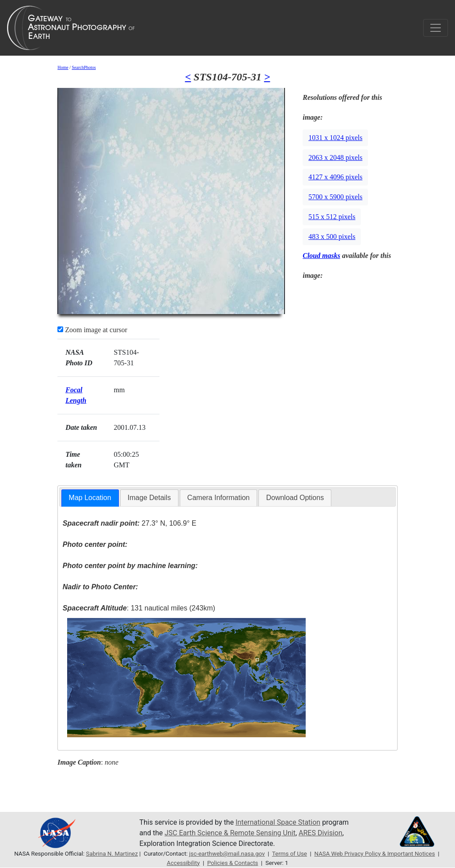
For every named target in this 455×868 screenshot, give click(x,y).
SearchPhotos (83, 67)
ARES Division (320, 833)
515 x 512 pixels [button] (332, 217)
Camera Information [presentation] (218, 498)
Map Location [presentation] (90, 498)
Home (63, 67)
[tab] (90, 498)
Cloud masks (321, 256)
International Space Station (278, 822)
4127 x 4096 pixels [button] (335, 177)
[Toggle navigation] (436, 28)
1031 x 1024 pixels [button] (335, 138)
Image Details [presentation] (149, 498)
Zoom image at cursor (92, 330)
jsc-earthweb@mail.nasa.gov (227, 854)
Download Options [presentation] (295, 498)
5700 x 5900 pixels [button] (335, 197)
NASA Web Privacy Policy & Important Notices (374, 854)
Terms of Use (290, 854)
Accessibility (183, 863)
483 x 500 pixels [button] (332, 237)
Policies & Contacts (233, 863)
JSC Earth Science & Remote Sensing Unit (230, 833)
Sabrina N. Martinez (112, 854)
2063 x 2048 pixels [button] (335, 157)
